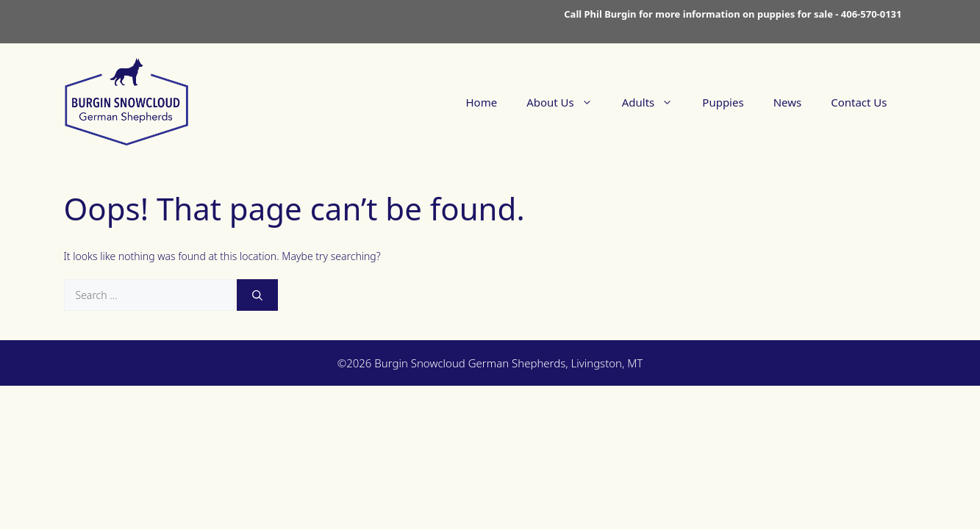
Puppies (723, 102)
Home (481, 102)
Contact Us (859, 102)
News (788, 102)
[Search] (257, 295)
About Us (567, 102)
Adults (655, 102)
